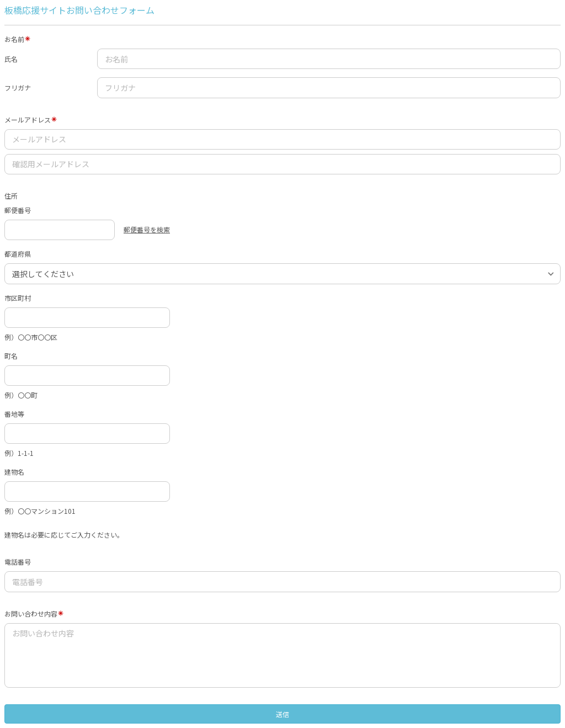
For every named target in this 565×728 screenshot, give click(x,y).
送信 (282, 714)
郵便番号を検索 (147, 229)
